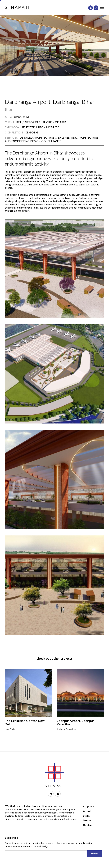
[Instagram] (51, 794)
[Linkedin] (58, 794)
